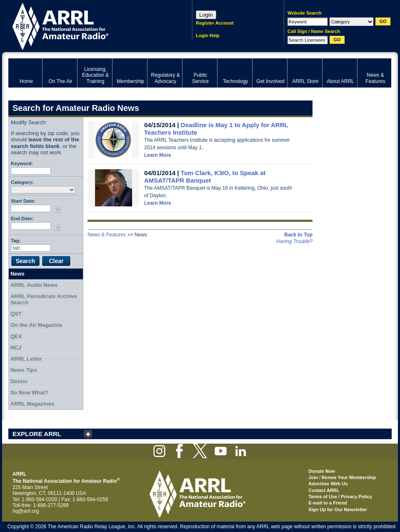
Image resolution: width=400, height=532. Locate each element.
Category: (22, 182)
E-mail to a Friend (327, 503)
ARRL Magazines (32, 404)
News (17, 274)
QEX (16, 336)
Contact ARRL (324, 490)
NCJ (16, 348)
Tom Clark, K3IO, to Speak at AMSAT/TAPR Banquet (205, 177)
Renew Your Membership (349, 477)
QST (16, 314)
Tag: (16, 240)
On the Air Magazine (36, 325)
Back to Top (298, 235)
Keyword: (22, 163)
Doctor (19, 381)
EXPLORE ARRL (37, 434)
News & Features (107, 235)
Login (206, 15)
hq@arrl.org (26, 511)
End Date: (22, 218)
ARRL (89, 25)
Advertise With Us (328, 484)
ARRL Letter (26, 359)
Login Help (208, 35)
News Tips (24, 370)
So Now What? (29, 393)
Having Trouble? (294, 241)
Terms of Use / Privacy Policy (340, 497)
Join (313, 477)
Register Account (215, 23)
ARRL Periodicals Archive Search (44, 300)
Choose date (59, 210)
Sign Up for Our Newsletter (338, 509)
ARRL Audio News (34, 285)
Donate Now (322, 471)
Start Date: (23, 201)
